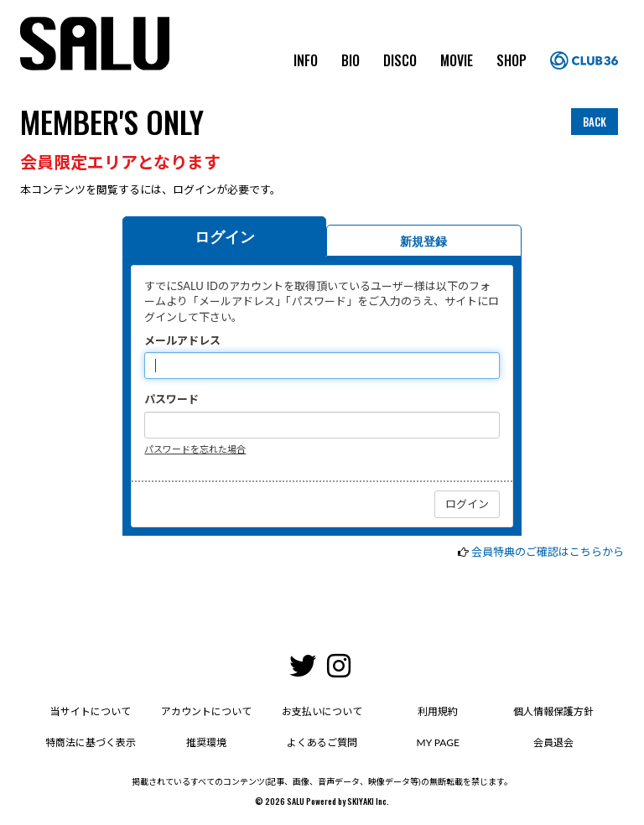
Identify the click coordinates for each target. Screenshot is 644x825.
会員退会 (553, 742)
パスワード (171, 399)
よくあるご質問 (322, 742)
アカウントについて (206, 711)
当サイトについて (91, 711)
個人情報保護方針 (553, 711)
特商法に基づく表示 (91, 742)
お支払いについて (322, 711)
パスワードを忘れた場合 (195, 449)
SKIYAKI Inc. (368, 801)
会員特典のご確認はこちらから (548, 552)
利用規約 (438, 711)
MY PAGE (438, 742)
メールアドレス (182, 340)
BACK (595, 122)
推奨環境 (206, 742)
